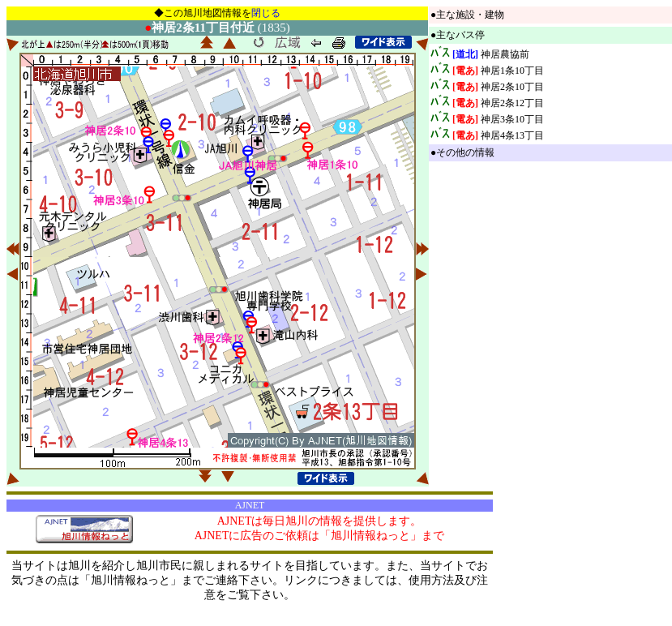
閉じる (266, 13)
